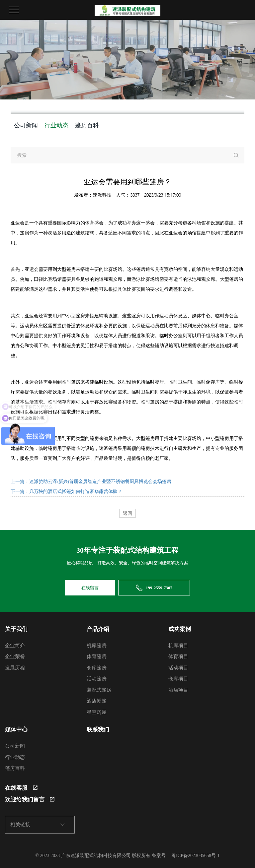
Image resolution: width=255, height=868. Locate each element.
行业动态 (56, 125)
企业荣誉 (15, 656)
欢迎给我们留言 (30, 800)
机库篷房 (97, 646)
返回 (127, 513)
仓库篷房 (97, 668)
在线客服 (21, 788)
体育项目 (178, 656)
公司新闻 (26, 125)
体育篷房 (97, 656)
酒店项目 (178, 690)
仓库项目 (178, 679)
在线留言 (90, 588)
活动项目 (178, 668)
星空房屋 (97, 712)
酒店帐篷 (97, 701)
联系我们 (98, 730)
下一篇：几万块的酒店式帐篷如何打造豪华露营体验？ (66, 491)
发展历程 (15, 668)
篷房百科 (87, 125)
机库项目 (178, 646)
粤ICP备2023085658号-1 (195, 856)
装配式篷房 (99, 690)
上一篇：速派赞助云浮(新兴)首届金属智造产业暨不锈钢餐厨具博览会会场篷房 (91, 481)
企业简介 (15, 646)
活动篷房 (97, 679)
